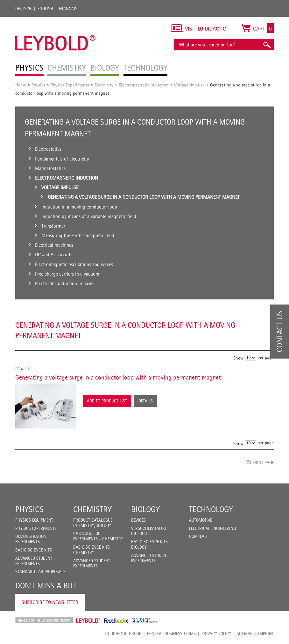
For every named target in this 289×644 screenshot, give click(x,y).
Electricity (104, 85)
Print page (263, 462)
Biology (145, 509)
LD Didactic (44, 620)
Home (21, 85)
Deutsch (24, 9)
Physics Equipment (34, 520)
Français (68, 9)
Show (238, 358)
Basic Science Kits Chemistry (92, 550)
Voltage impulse (189, 85)
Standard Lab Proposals (40, 572)
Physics (38, 85)
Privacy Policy (216, 634)
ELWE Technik (145, 620)
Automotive (201, 520)
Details (146, 401)
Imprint (266, 634)
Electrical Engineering (212, 528)
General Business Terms (171, 634)
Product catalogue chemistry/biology (93, 523)
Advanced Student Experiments (34, 561)
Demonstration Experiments (31, 539)
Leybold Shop (88, 620)
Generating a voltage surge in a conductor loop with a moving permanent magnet (118, 377)
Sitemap (245, 634)
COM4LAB (198, 536)
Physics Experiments (70, 85)
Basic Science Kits (34, 550)
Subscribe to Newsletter (50, 602)
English (45, 9)
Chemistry (92, 509)
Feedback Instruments (116, 620)
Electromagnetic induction (144, 85)
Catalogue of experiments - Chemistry (98, 536)
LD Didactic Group (123, 634)
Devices (138, 520)
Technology (211, 509)
